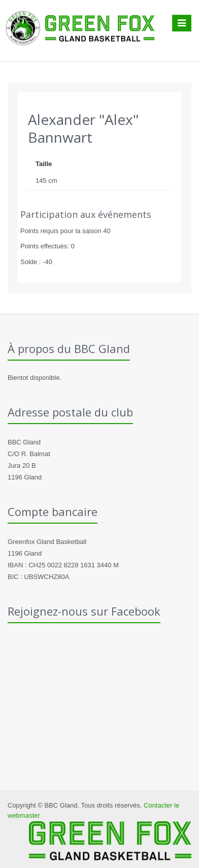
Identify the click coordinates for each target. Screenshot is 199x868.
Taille (44, 164)
